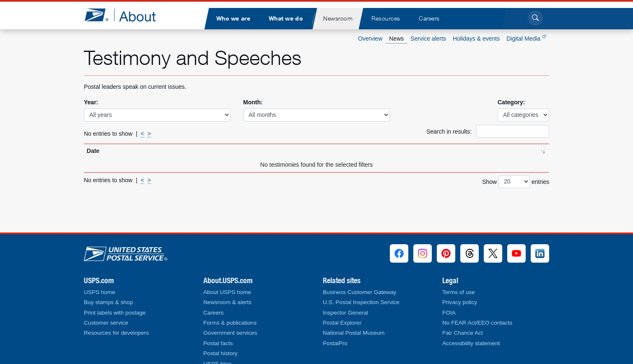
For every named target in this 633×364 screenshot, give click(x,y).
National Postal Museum (354, 333)
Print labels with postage (115, 313)
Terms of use (459, 292)
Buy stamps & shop (108, 302)
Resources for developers (116, 333)
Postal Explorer (342, 323)
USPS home (100, 292)
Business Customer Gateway (359, 292)
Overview (370, 39)
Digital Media (526, 39)
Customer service (106, 323)
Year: (91, 102)
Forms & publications (230, 323)
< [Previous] (143, 134)
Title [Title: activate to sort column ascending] (150, 151)
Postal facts (218, 343)
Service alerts (428, 39)
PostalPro (335, 343)
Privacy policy (460, 302)
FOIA (449, 313)
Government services (230, 333)
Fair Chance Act (463, 333)
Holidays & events (476, 39)
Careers (213, 313)
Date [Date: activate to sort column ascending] (93, 151)
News (396, 39)
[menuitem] (233, 19)
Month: (253, 102)
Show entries (516, 182)
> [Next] (149, 134)
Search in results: (488, 131)
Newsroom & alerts (227, 302)
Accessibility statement (471, 343)
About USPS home (227, 292)
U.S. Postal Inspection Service (361, 302)
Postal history (221, 353)
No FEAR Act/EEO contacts (477, 323)
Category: (511, 102)
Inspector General (345, 313)
